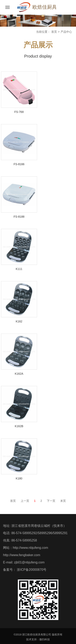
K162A (19, 374)
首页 (54, 32)
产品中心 (66, 32)
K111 (19, 269)
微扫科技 (45, 639)
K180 (19, 478)
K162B (19, 426)
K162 (19, 321)
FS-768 (19, 112)
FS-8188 (19, 217)
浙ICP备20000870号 (31, 570)
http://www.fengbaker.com (22, 555)
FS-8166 (19, 164)
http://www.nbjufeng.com (30, 548)
